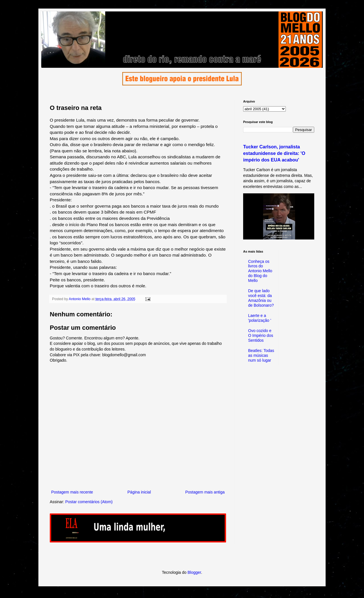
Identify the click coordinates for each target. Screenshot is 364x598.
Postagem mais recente (72, 492)
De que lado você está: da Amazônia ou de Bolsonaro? (261, 298)
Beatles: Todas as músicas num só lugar (261, 355)
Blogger (194, 572)
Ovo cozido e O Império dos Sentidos (261, 335)
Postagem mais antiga (205, 492)
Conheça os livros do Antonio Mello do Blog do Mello (260, 271)
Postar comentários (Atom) (89, 502)
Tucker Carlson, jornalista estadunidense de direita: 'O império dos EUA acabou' (274, 153)
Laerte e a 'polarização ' (260, 318)
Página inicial (139, 492)
